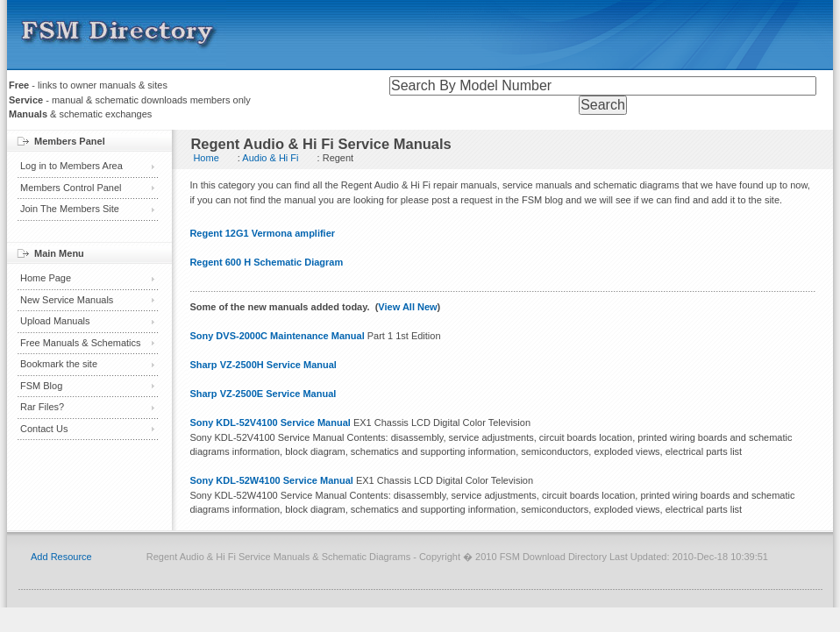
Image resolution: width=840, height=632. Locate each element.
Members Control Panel (71, 188)
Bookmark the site (59, 364)
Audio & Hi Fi (270, 158)
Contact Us (44, 429)
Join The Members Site (70, 209)
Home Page (46, 278)
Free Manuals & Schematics (81, 343)
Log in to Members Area (71, 166)
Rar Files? (42, 407)
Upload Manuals (55, 321)
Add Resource (61, 557)
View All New (407, 307)
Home (206, 158)
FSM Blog (41, 386)
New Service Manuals (67, 300)
